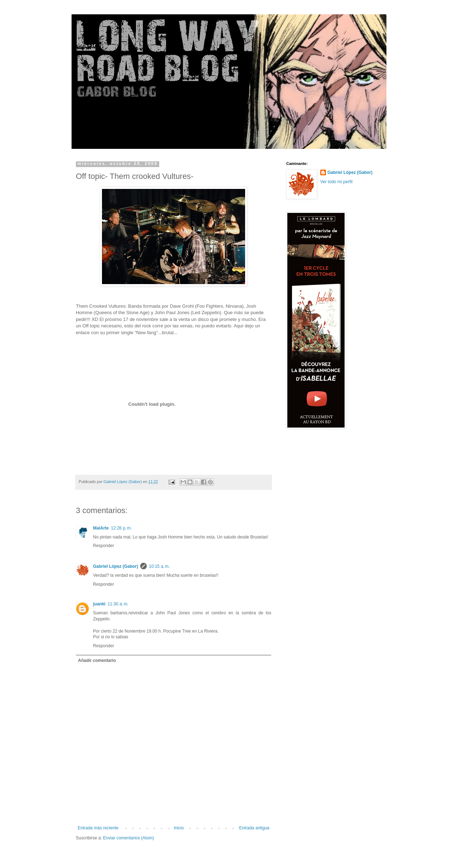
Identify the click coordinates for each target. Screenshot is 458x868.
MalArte (101, 528)
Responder (104, 546)
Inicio (179, 828)
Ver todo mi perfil (336, 182)
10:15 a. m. (159, 566)
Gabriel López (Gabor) (116, 566)
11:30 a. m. (118, 604)
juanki (99, 604)
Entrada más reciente (98, 828)
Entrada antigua (254, 828)
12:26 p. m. (121, 528)
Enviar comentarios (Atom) (128, 838)
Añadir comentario (97, 660)
